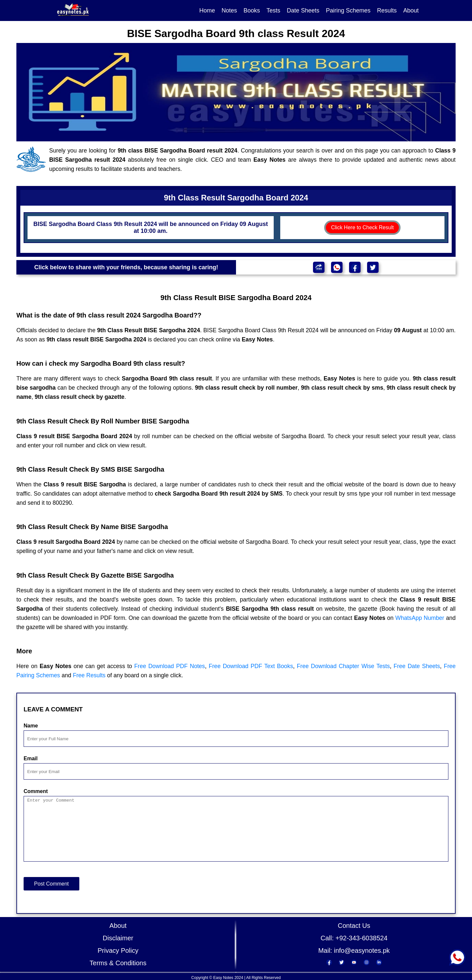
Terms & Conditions (118, 963)
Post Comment (51, 884)
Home (207, 10)
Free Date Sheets (417, 666)
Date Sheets (303, 10)
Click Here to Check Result (362, 227)
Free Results (89, 675)
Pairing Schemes (348, 10)
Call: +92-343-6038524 (354, 938)
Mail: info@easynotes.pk (354, 950)
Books (252, 10)
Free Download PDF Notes (170, 666)
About (411, 10)
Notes (229, 10)
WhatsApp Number (420, 618)
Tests (273, 10)
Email (31, 758)
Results (387, 10)
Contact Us (354, 926)
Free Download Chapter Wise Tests (344, 666)
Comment (36, 791)
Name (31, 726)
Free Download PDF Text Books (251, 666)
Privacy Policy (118, 950)
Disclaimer (118, 938)
